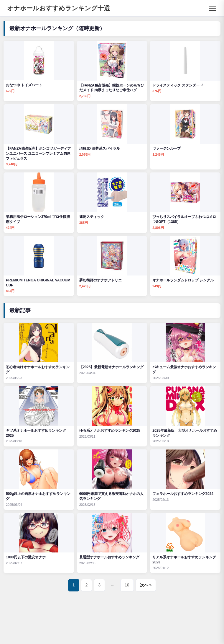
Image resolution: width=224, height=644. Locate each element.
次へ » (146, 585)
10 (127, 585)
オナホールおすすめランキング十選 (59, 8)
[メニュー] (212, 8)
